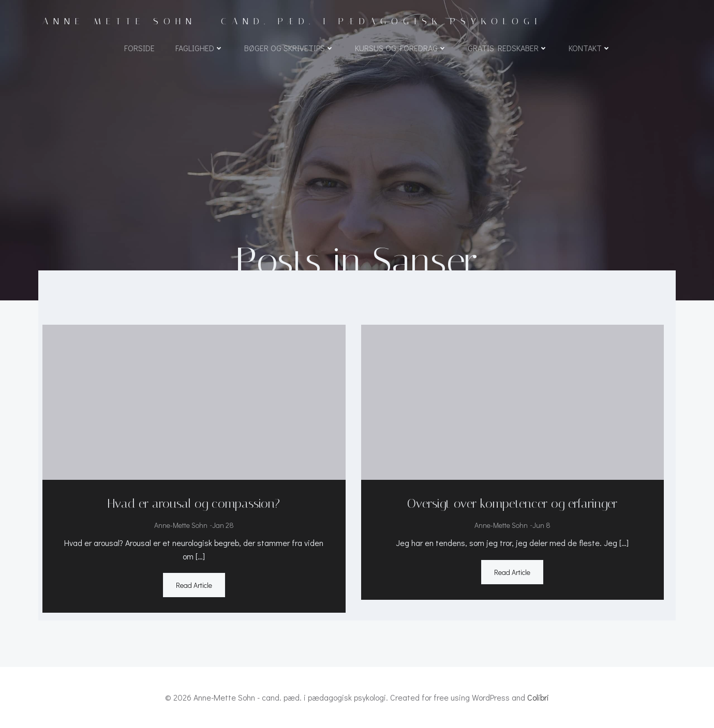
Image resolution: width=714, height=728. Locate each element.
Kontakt (590, 48)
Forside (139, 48)
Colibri (538, 697)
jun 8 (541, 525)
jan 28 (223, 525)
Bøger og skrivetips (289, 48)
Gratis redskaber (508, 48)
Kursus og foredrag (401, 48)
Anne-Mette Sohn (181, 525)
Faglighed (199, 48)
